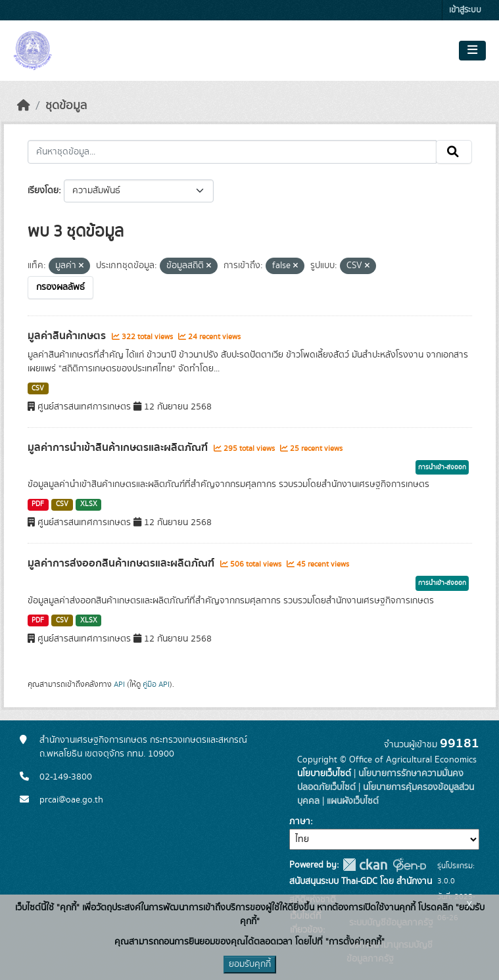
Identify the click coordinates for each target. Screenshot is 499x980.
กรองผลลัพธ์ (60, 287)
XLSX (89, 504)
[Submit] (454, 152)
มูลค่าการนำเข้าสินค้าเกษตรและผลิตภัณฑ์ (119, 448)
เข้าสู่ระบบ (465, 10)
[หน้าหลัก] (24, 106)
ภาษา (300, 822)
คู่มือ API (156, 684)
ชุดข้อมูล (66, 106)
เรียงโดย (43, 191)
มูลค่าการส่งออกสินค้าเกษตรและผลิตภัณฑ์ (122, 563)
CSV (38, 388)
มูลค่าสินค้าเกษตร (68, 336)
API (119, 684)
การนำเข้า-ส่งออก (442, 467)
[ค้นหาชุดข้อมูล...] (232, 152)
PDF (38, 504)
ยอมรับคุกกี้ (250, 964)
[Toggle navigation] (472, 51)
